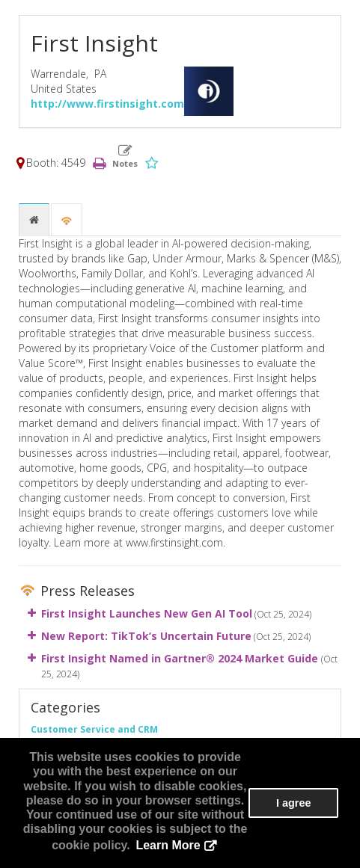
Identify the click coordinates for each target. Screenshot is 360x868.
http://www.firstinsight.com (107, 104)
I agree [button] (293, 803)
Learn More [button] (168, 845)
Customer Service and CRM (94, 729)
